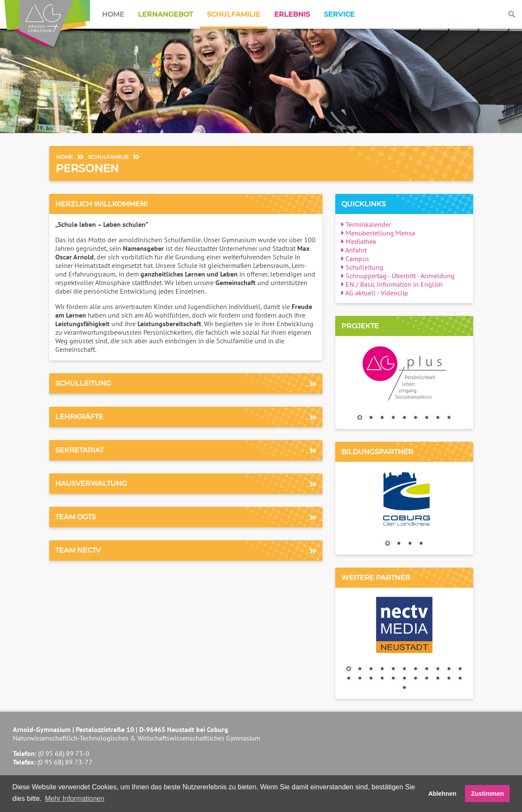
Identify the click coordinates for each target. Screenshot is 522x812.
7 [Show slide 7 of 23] (415, 669)
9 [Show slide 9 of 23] (438, 669)
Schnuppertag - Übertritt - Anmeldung (398, 276)
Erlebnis (292, 14)
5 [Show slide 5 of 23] (393, 669)
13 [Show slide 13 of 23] (360, 679)
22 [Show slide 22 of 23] (460, 679)
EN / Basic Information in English (392, 284)
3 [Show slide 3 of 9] (382, 418)
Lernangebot (166, 14)
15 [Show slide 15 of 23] (382, 679)
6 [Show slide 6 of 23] (404, 669)
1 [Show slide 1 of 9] (360, 418)
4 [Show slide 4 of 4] (421, 544)
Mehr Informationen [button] (75, 799)
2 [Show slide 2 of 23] (360, 669)
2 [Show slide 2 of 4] (399, 544)
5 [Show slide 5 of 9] (404, 418)
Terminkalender (366, 224)
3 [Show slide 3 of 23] (371, 669)
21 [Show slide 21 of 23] (449, 679)
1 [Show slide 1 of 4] (388, 544)
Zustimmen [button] (488, 794)
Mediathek (359, 241)
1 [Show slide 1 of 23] (349, 669)
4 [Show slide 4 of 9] (393, 418)
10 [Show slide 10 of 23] (449, 669)
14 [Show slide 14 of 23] (371, 679)
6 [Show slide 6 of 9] (415, 418)
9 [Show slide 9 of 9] (449, 418)
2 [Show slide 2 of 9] (371, 418)
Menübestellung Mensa (378, 233)
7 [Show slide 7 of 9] (427, 418)
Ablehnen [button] (442, 794)
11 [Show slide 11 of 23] (460, 669)
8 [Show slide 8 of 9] (438, 418)
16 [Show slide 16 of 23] (393, 679)
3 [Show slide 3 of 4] (410, 544)
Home (113, 14)
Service (339, 14)
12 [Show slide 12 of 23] (349, 679)
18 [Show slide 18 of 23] (415, 679)
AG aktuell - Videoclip (375, 293)
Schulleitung (362, 267)
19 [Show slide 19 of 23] (427, 679)
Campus (355, 259)
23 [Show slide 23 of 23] (404, 688)
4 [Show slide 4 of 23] (382, 669)
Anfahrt (354, 250)
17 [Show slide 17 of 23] (404, 679)
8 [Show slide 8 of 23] (427, 669)
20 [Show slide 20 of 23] (438, 679)
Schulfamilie (234, 14)
